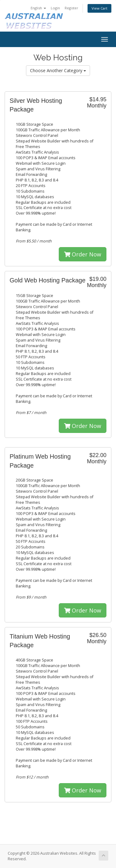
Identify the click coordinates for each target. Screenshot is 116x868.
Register (71, 8)
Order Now (83, 254)
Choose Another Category (58, 70)
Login (55, 8)
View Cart (99, 8)
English (38, 8)
